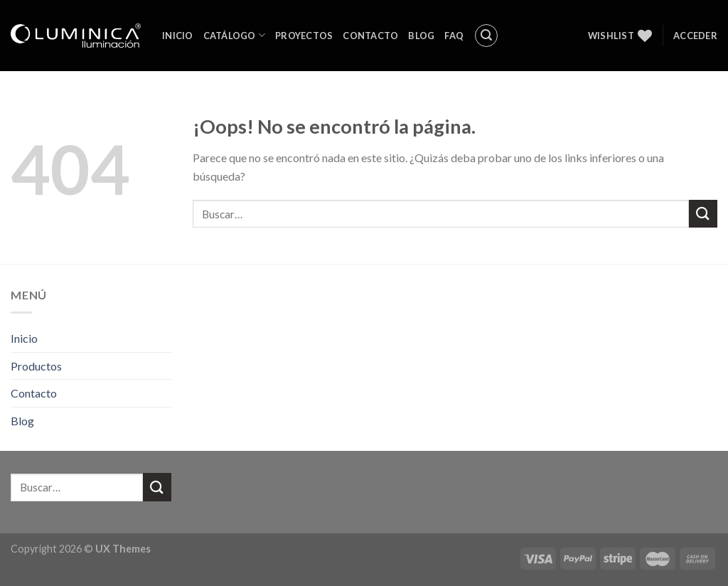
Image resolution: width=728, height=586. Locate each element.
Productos (36, 366)
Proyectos (304, 36)
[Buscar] (486, 36)
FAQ (454, 36)
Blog (421, 36)
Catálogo (235, 35)
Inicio (178, 36)
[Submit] (703, 214)
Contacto (370, 36)
